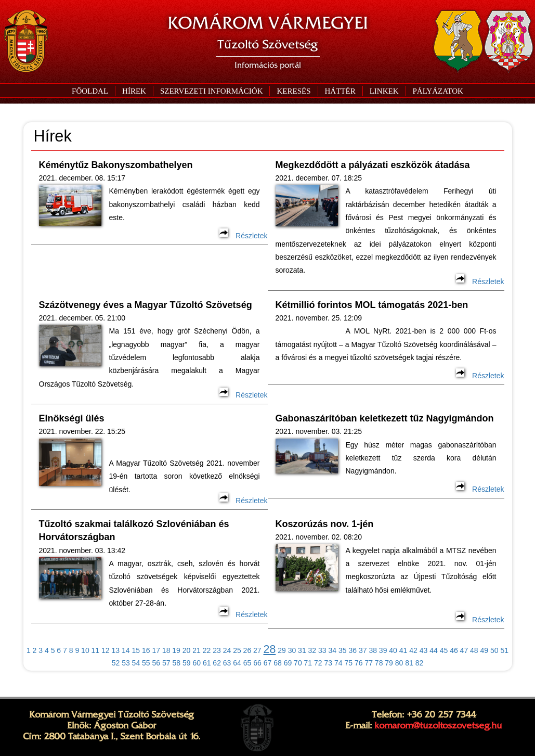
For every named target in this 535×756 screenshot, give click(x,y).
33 (322, 650)
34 (333, 650)
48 (474, 650)
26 (247, 650)
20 (187, 650)
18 (166, 650)
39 (383, 650)
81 (409, 663)
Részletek (243, 236)
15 (136, 650)
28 (270, 649)
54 (136, 663)
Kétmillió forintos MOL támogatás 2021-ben (372, 305)
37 (363, 650)
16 (146, 650)
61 (207, 663)
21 (197, 650)
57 (166, 663)
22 (207, 650)
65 (247, 663)
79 (389, 663)
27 (257, 650)
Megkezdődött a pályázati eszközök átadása (373, 165)
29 (282, 650)
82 (420, 663)
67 (268, 663)
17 (156, 650)
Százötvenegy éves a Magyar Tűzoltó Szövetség (146, 305)
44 (434, 650)
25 (237, 650)
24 (227, 650)
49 (485, 650)
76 (359, 663)
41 (403, 650)
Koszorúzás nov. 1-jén (325, 524)
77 (369, 663)
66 (257, 663)
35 (343, 650)
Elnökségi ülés (72, 418)
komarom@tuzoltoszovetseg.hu (438, 725)
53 (126, 663)
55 (146, 663)
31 (302, 650)
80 (399, 663)
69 (288, 663)
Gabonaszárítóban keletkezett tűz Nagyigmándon (385, 418)
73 (329, 663)
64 (237, 663)
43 (424, 650)
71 (308, 663)
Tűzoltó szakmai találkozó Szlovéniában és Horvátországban (134, 530)
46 (454, 650)
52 (116, 663)
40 (393, 650)
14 (126, 650)
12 (106, 650)
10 (85, 650)
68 (278, 663)
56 (156, 663)
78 (379, 663)
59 (187, 663)
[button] (211, 91)
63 (227, 663)
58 (176, 663)
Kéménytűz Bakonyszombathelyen (116, 165)
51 (504, 650)
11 (96, 650)
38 (373, 650)
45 (444, 650)
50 (494, 650)
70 (298, 663)
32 (312, 650)
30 (292, 650)
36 (353, 650)
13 (116, 650)
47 (464, 650)
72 (318, 663)
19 (176, 650)
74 (338, 663)
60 (197, 663)
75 (348, 663)
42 (413, 650)
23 (217, 650)
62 (217, 663)
